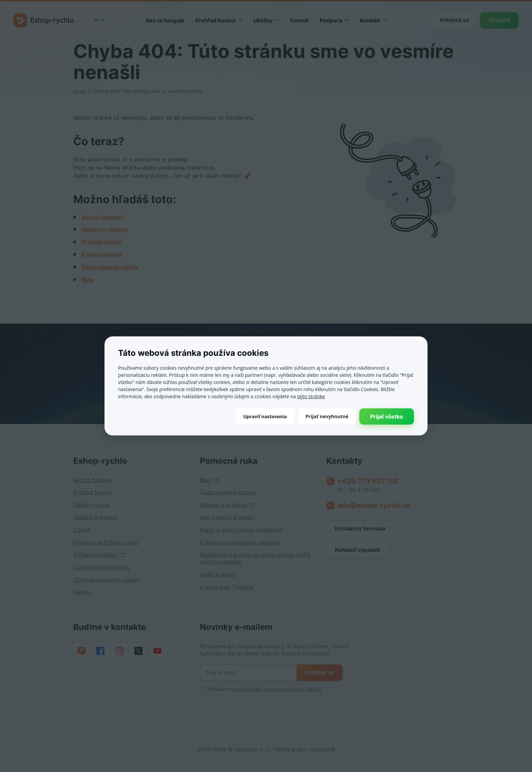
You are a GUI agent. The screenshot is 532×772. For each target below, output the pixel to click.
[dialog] (266, 386)
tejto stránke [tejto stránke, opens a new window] (311, 396)
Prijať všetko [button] (387, 416)
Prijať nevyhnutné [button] (327, 416)
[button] (265, 416)
